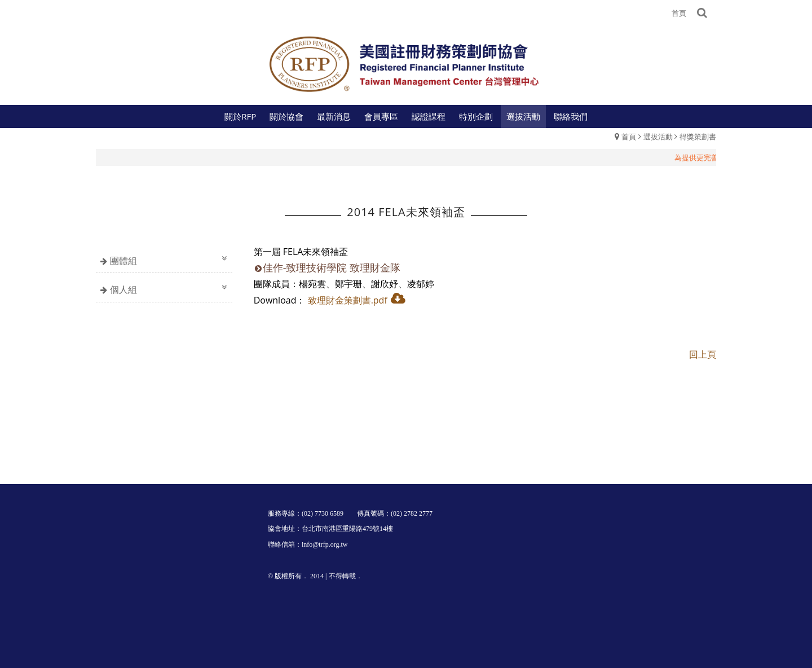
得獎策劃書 (698, 137)
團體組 (123, 261)
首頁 (629, 137)
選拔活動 (658, 137)
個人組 (123, 289)
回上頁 (703, 354)
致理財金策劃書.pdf (348, 300)
